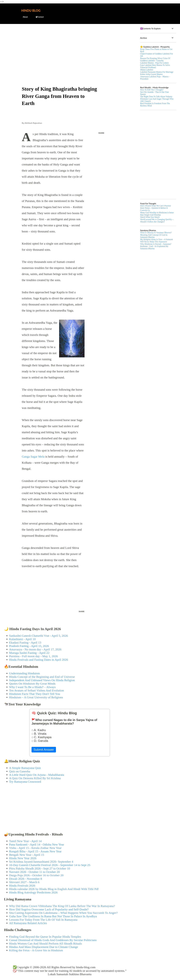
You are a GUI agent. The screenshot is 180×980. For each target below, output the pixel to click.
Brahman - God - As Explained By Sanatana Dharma (154, 247)
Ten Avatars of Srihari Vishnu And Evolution (37, 690)
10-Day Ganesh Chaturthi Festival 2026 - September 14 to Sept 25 (50, 865)
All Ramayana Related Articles (28, 923)
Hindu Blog (31, 10)
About (24, 17)
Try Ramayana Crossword (25, 782)
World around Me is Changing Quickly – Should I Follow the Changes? (157, 221)
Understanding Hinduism (25, 673)
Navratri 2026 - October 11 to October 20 (34, 872)
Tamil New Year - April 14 (25, 841)
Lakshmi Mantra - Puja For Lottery (155, 63)
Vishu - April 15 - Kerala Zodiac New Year (35, 848)
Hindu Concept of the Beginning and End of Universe (42, 677)
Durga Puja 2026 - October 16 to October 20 (36, 875)
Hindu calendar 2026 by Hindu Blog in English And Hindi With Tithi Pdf (54, 889)
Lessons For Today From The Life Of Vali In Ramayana (43, 920)
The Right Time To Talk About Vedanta (156, 97)
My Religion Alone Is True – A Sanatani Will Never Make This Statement (157, 241)
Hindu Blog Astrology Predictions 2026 (33, 892)
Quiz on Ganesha (20, 771)
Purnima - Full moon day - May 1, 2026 (33, 656)
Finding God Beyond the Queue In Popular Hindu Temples (45, 937)
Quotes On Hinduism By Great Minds (32, 684)
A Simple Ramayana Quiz (25, 768)
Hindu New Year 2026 (23, 858)
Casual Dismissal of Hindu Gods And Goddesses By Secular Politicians (53, 940)
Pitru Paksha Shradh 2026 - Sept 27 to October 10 (40, 868)
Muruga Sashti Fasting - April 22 (29, 653)
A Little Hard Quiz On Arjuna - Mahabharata (37, 775)
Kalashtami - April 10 (22, 639)
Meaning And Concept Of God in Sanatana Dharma (154, 236)
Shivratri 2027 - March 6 (24, 882)
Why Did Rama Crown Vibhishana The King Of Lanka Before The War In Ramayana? (62, 906)
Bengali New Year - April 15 (27, 855)
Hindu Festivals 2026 (22, 886)
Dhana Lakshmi (147, 70)
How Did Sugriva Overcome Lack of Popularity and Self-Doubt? (49, 909)
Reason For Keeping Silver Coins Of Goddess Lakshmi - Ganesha (155, 59)
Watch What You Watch (150, 217)
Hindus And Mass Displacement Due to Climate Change (44, 947)
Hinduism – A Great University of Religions (36, 697)
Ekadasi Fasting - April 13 (25, 643)
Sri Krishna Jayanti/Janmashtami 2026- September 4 (41, 862)
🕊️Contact (38, 17)
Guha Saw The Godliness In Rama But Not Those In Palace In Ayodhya (53, 916)
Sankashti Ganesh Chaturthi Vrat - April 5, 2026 (39, 636)
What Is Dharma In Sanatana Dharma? (156, 233)
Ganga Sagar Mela (33, 457)
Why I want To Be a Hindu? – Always (32, 687)
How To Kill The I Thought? (152, 90)
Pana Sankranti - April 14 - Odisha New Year (37, 844)
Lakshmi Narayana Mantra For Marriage (157, 72)
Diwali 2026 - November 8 (26, 879)
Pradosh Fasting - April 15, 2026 (29, 646)
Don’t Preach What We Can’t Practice (156, 206)
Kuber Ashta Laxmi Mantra (151, 74)
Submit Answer (44, 750)
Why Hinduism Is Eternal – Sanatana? (156, 244)
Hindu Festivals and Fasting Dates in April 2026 (39, 660)
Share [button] (101, 133)
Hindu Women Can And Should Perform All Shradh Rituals (46, 943)
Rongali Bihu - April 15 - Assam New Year (35, 851)
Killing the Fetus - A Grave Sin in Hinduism (36, 950)
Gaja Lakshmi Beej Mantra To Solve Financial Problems (155, 66)
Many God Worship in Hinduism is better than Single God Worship (157, 214)
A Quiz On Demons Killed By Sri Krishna (35, 778)
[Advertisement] (70, 45)
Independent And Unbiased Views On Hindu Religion (42, 680)
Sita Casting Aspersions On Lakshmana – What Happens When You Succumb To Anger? (63, 913)
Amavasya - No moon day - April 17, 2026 (35, 649)
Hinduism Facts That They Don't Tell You (35, 694)
